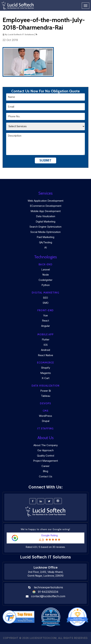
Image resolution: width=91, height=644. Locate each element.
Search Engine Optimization (45, 227)
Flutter (46, 339)
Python (46, 285)
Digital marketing (45, 293)
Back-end (45, 264)
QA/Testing (46, 242)
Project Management (45, 461)
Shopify (46, 368)
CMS (46, 411)
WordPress (45, 416)
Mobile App (45, 334)
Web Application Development (45, 201)
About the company (46, 445)
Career (45, 466)
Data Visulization (46, 216)
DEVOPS (45, 403)
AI (46, 247)
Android (45, 350)
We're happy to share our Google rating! (45, 529)
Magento (46, 373)
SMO (46, 303)
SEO (45, 298)
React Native (45, 355)
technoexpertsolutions (48, 587)
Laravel (46, 269)
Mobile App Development (46, 211)
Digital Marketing (45, 222)
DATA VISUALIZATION (46, 386)
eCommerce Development (46, 206)
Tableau (46, 396)
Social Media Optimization (45, 232)
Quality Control (46, 456)
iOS (46, 345)
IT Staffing (45, 429)
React (45, 321)
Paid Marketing (45, 237)
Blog (45, 471)
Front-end (45, 310)
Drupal (46, 421)
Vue (45, 315)
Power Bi (46, 391)
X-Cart (45, 378)
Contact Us (46, 476)
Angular (45, 326)
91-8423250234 (48, 592)
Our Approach (45, 450)
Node (46, 275)
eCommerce (46, 363)
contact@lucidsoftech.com (48, 596)
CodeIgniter (45, 280)
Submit (45, 160)
